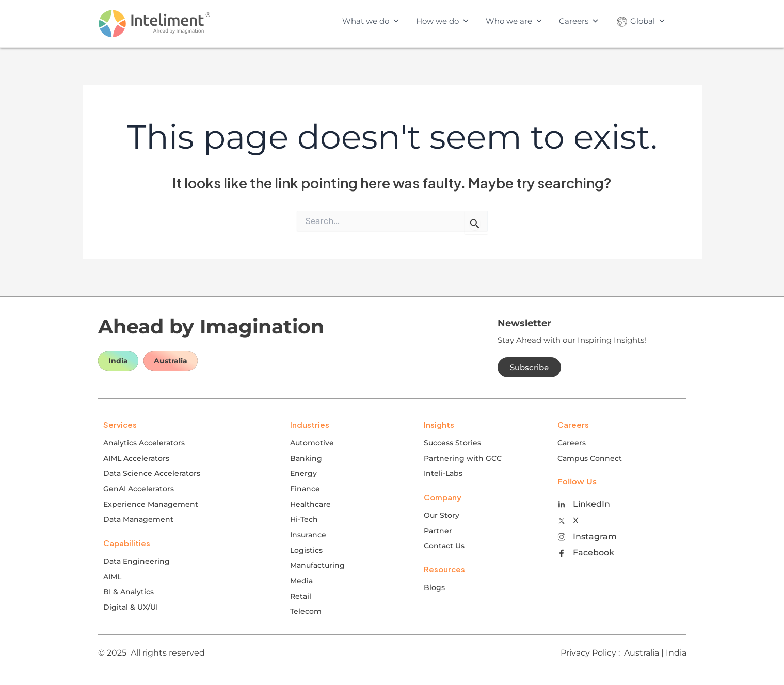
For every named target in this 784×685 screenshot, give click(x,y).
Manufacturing (317, 565)
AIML (112, 577)
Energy (303, 473)
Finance (305, 489)
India (118, 361)
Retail (301, 596)
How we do (443, 21)
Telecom (306, 611)
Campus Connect (590, 458)
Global (641, 21)
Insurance (308, 535)
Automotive (312, 443)
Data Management (138, 519)
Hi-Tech (304, 519)
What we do (371, 21)
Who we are (514, 21)
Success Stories (452, 443)
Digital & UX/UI (131, 607)
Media (301, 581)
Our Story (442, 515)
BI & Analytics (129, 592)
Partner (438, 531)
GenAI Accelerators (139, 489)
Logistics (306, 550)
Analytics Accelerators (144, 443)
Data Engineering (137, 561)
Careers (579, 21)
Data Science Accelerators (152, 473)
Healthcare (310, 504)
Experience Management (151, 504)
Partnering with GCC (463, 458)
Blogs (434, 587)
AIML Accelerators (136, 458)
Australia (171, 361)
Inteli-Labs (443, 473)
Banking (306, 458)
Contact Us (444, 546)
